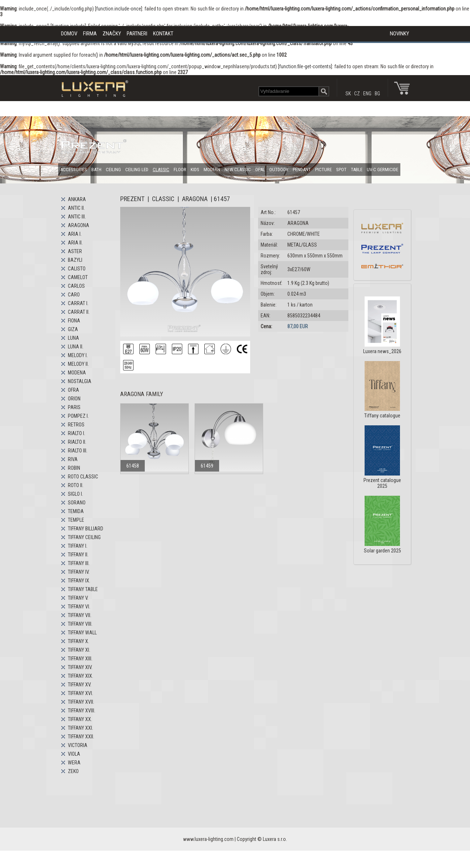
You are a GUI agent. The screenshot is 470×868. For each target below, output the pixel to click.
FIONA (74, 321)
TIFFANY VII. (80, 615)
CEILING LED (137, 170)
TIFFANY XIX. (80, 676)
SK (348, 94)
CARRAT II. (79, 312)
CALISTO (77, 269)
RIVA (73, 459)
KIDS (195, 170)
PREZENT (132, 199)
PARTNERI (137, 34)
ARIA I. (75, 234)
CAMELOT (78, 277)
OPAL (260, 170)
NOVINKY (399, 34)
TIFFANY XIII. (80, 659)
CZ (357, 94)
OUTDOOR (279, 170)
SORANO (77, 503)
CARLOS (76, 286)
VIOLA (74, 754)
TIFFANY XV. (80, 685)
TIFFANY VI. (79, 607)
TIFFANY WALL (82, 633)
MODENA (77, 373)
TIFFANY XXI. (80, 728)
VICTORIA (78, 745)
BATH (96, 170)
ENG (367, 94)
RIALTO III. (78, 451)
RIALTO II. (77, 442)
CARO (74, 295)
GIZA (73, 329)
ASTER (75, 251)
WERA (74, 763)
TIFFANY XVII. (81, 702)
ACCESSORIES (74, 170)
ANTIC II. (76, 208)
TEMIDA (76, 511)
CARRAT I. (78, 303)
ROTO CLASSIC (83, 477)
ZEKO (73, 771)
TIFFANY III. (79, 563)
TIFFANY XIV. (80, 667)
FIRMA (90, 34)
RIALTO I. (77, 433)
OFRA (73, 390)
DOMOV (69, 34)
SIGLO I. (75, 494)
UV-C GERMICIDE (382, 170)
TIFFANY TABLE (83, 589)
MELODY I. (78, 355)
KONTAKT (163, 34)
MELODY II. (78, 364)
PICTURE (323, 170)
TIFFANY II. (78, 555)
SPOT (341, 170)
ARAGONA (79, 225)
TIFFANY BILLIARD (86, 529)
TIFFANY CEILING (84, 537)
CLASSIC (161, 170)
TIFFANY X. (79, 641)
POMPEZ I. (78, 416)
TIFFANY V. (78, 598)
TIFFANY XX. (80, 719)
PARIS (74, 407)
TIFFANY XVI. (80, 693)
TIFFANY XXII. (81, 737)
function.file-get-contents (305, 66)
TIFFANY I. (78, 546)
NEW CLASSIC (238, 170)
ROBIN (74, 468)
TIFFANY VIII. (80, 624)
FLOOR (180, 170)
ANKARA (77, 199)
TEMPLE (76, 520)
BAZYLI (75, 260)
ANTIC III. (77, 217)
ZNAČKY (112, 34)
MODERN (212, 170)
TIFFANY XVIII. (82, 711)
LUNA (73, 338)
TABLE (357, 170)
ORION (74, 399)
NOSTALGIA (80, 381)
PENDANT (302, 170)
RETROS (76, 425)
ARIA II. (75, 243)
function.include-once (119, 9)
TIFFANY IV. (79, 572)
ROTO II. (76, 485)
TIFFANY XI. (79, 650)
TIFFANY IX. (79, 581)
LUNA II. (76, 347)
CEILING (113, 170)
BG (377, 94)
